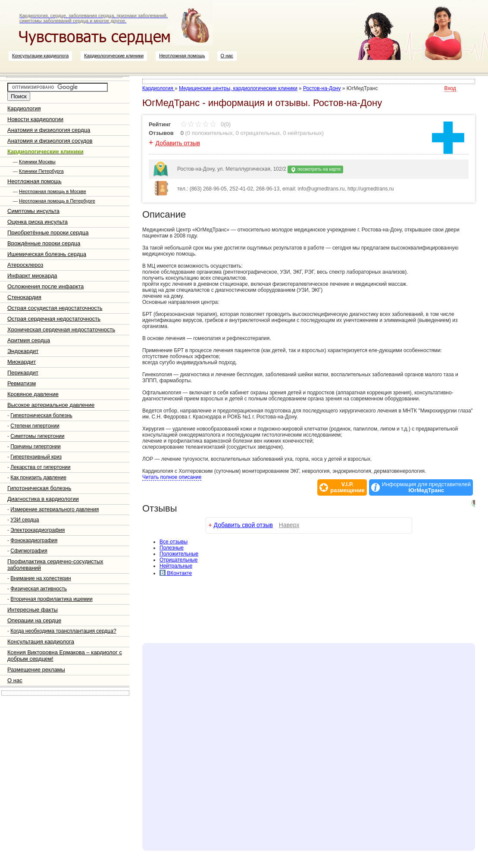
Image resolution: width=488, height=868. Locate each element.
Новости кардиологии (35, 119)
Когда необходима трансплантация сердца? (63, 631)
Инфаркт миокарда (32, 276)
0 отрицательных (258, 133)
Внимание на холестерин (41, 578)
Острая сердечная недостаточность (54, 319)
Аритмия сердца (29, 340)
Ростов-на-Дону (322, 88)
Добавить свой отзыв (243, 525)
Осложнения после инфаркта (45, 286)
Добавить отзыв (178, 143)
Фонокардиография (34, 540)
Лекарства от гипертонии (40, 467)
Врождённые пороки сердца (44, 243)
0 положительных (210, 133)
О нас (227, 56)
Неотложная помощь (182, 56)
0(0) (205, 124)
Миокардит (22, 362)
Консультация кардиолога (41, 642)
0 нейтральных (303, 133)
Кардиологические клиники (114, 56)
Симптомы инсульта (33, 211)
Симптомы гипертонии (37, 436)
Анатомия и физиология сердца (49, 130)
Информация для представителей (426, 487)
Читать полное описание (172, 477)
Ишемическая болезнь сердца (47, 254)
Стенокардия (24, 297)
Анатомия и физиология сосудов (50, 141)
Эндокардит (23, 351)
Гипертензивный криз (36, 457)
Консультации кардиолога (40, 56)
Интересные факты (33, 610)
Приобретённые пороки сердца (48, 233)
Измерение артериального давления (55, 509)
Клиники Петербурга (41, 171)
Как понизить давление (38, 478)
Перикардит (23, 373)
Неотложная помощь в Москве (53, 191)
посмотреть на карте (315, 170)
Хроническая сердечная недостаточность (61, 329)
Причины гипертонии (35, 446)
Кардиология (24, 108)
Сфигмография (29, 551)
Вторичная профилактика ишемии (51, 599)
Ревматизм (22, 383)
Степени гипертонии (35, 426)
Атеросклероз (25, 265)
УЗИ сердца (25, 520)
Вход (450, 88)
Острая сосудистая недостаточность (55, 308)
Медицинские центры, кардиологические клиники (238, 88)
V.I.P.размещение (347, 487)
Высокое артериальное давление (51, 405)
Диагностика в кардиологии (43, 499)
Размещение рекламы (36, 670)
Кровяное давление (33, 394)
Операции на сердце (34, 620)
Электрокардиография (38, 530)
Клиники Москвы (37, 162)
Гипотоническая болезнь (39, 488)
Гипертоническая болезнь (41, 415)
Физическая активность (39, 589)
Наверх (289, 525)
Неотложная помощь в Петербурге (57, 201)
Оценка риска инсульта (38, 222)
